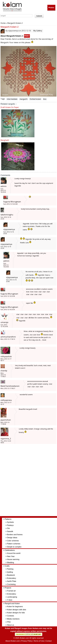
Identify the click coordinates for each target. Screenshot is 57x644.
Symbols (10, 522)
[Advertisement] (30, 481)
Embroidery (12, 578)
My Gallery (38, 31)
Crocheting (11, 584)
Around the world (14, 553)
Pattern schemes (14, 544)
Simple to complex (14, 547)
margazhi (24, 99)
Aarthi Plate (12, 581)
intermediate (12, 99)
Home (3, 23)
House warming (13, 559)
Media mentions (13, 619)
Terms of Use (39, 641)
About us (10, 625)
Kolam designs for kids (16, 613)
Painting (10, 569)
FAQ (9, 622)
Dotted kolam (35, 99)
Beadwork (11, 575)
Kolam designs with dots (17, 610)
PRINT (27, 36)
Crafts (7, 566)
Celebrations (10, 550)
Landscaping (12, 597)
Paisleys (10, 525)
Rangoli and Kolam (12, 604)
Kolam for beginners (15, 607)
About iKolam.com (13, 641)
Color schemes (13, 541)
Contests (10, 616)
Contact (49, 641)
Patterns (8, 519)
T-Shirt (10, 600)
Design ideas (12, 538)
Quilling (10, 572)
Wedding (10, 563)
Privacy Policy (27, 641)
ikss (45, 99)
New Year (11, 556)
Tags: (3, 99)
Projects (8, 588)
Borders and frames (15, 535)
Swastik (10, 531)
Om (8, 528)
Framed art (11, 591)
